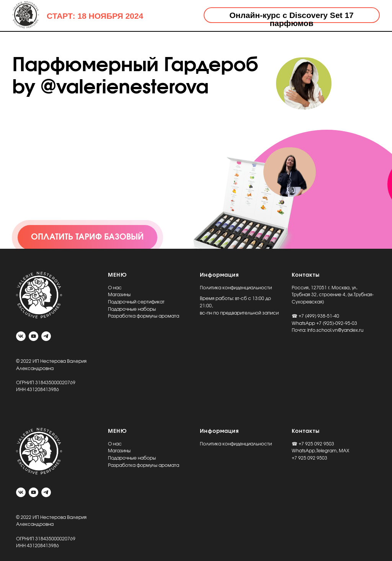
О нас (115, 288)
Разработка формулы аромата (144, 316)
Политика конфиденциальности (236, 288)
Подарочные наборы (132, 309)
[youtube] (33, 336)
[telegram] (46, 336)
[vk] (21, 336)
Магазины (119, 295)
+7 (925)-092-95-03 (337, 323)
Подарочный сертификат (136, 302)
